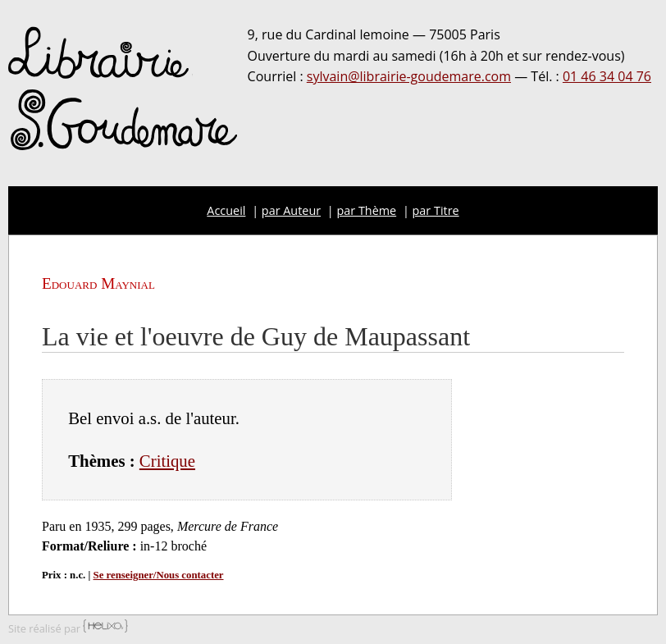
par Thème (367, 210)
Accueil (226, 210)
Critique (167, 461)
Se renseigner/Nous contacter (159, 575)
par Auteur (291, 210)
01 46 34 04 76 (607, 76)
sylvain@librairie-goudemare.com (409, 76)
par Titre (436, 210)
